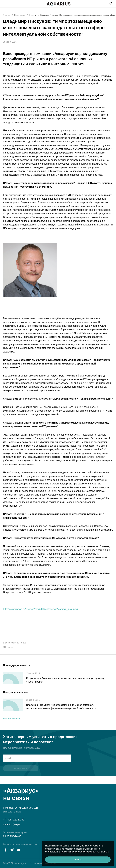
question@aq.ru (12, 825)
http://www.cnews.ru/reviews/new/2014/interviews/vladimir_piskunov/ (40, 609)
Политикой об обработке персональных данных (85, 852)
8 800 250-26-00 (12, 836)
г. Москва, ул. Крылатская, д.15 (21, 808)
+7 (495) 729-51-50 (14, 820)
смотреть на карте (12, 812)
